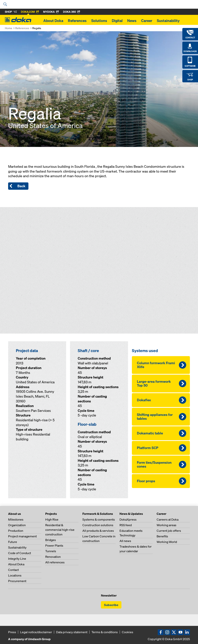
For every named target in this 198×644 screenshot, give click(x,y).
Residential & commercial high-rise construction (60, 530)
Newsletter (109, 595)
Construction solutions (98, 525)
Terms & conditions (105, 632)
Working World (167, 542)
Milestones (16, 519)
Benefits (162, 536)
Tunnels (51, 551)
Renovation (53, 557)
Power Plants (54, 545)
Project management (22, 536)
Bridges (51, 540)
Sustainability (168, 21)
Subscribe (111, 605)
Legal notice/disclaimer (36, 632)
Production (16, 531)
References (77, 21)
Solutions (99, 21)
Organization (17, 525)
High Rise (52, 519)
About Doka (53, 21)
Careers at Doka (168, 519)
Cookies (128, 632)
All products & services (98, 531)
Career (147, 21)
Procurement (17, 581)
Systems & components (99, 519)
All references (55, 562)
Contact (13, 570)
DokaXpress (128, 519)
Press (12, 632)
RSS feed (126, 525)
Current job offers (169, 531)
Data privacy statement (72, 632)
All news (125, 541)
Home (9, 28)
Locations (15, 575)
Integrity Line (17, 559)
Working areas (166, 525)
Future (13, 542)
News (132, 21)
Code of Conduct (20, 553)
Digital (117, 21)
